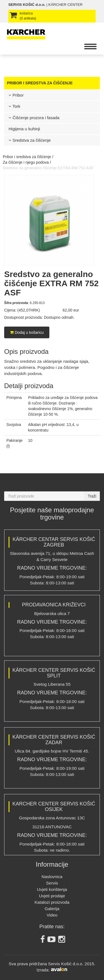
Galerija (52, 909)
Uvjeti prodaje (52, 896)
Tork (14, 106)
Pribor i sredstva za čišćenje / (28, 157)
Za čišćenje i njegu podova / (27, 162)
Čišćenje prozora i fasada (34, 118)
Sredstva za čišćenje (30, 140)
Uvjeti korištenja (52, 889)
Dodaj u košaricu (27, 332)
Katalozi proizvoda (52, 902)
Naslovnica (52, 877)
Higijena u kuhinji (24, 129)
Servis (52, 883)
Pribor (16, 95)
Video (52, 915)
